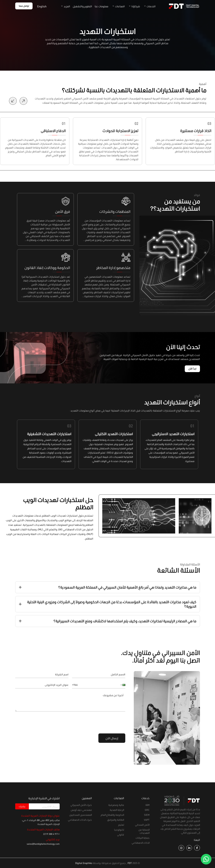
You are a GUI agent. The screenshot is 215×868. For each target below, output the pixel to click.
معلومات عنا (101, 6)
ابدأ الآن (192, 369)
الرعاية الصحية (117, 810)
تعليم (121, 825)
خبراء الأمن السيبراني (81, 805)
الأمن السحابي (142, 825)
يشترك (22, 806)
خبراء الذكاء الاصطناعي (80, 820)
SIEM (147, 815)
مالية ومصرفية (116, 805)
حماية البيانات (143, 838)
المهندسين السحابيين (81, 815)
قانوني (121, 835)
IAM (147, 805)
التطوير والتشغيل (82, 6)
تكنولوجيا (119, 830)
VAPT (147, 820)
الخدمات (149, 6)
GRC (147, 810)
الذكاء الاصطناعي (141, 843)
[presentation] (98, 722)
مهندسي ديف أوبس (81, 810)
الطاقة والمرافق (116, 820)
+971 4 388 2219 (51, 834)
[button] (122, 685)
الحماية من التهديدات (144, 831)
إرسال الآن (112, 738)
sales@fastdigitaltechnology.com (43, 844)
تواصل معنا (24, 6)
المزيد (65, 6)
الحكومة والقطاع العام (112, 815)
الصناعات (118, 6)
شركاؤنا (134, 6)
